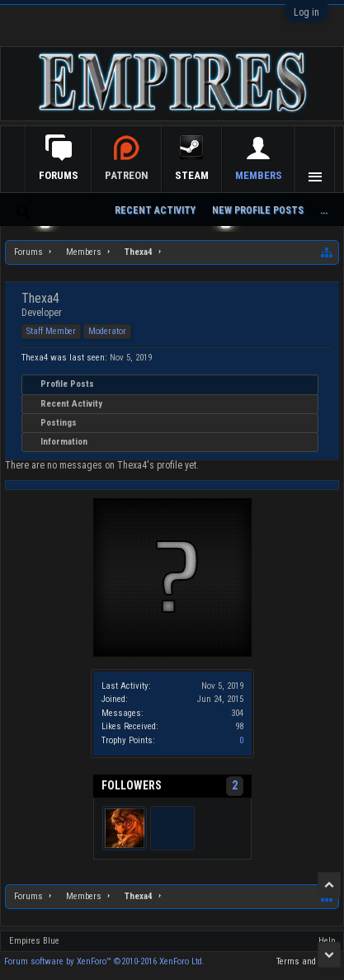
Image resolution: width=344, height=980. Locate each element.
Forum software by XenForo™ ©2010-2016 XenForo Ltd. (104, 961)
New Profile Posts (258, 210)
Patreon (187, 175)
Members (259, 175)
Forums (119, 175)
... (324, 210)
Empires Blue (34, 941)
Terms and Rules (308, 961)
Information (64, 442)
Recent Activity (71, 404)
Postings (59, 423)
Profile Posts (67, 384)
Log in (306, 12)
